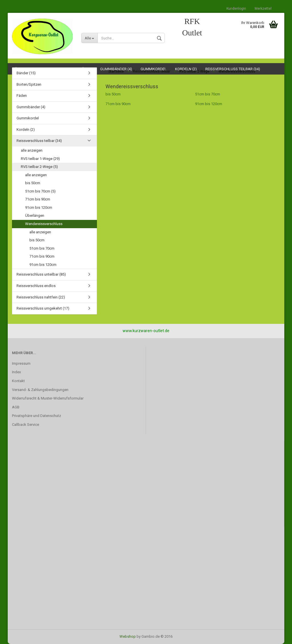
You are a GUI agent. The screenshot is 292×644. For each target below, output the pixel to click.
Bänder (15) (26, 73)
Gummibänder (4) (31, 107)
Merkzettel (263, 9)
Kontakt (18, 381)
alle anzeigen (32, 150)
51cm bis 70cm (208, 94)
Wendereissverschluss (44, 224)
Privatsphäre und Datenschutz (36, 416)
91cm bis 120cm (209, 104)
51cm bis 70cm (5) (40, 191)
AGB (16, 407)
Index (16, 372)
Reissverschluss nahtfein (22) (41, 297)
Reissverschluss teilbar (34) (39, 141)
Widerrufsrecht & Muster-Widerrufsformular (48, 398)
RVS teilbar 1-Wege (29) (40, 159)
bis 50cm (113, 94)
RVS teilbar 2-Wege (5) (39, 167)
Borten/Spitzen (29, 84)
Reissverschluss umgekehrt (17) (43, 308)
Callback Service (26, 425)
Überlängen (35, 215)
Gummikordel (28, 118)
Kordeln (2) (26, 130)
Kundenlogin (236, 9)
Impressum (21, 363)
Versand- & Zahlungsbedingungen (40, 390)
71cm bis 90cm (118, 104)
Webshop (128, 636)
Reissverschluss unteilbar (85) (41, 274)
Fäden (22, 96)
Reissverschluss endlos (36, 286)
